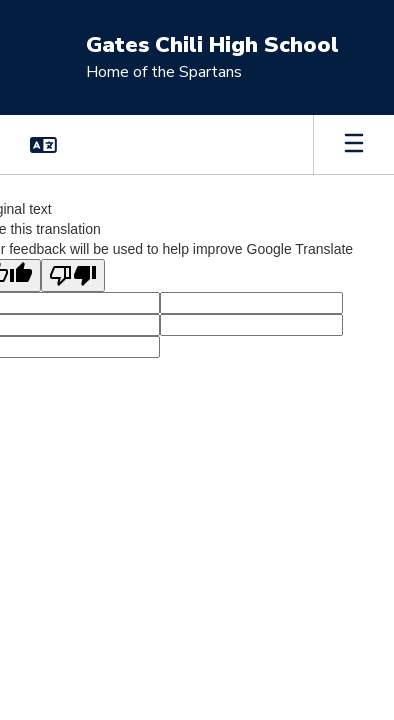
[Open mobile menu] (354, 145)
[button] (43, 145)
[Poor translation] (73, 275)
